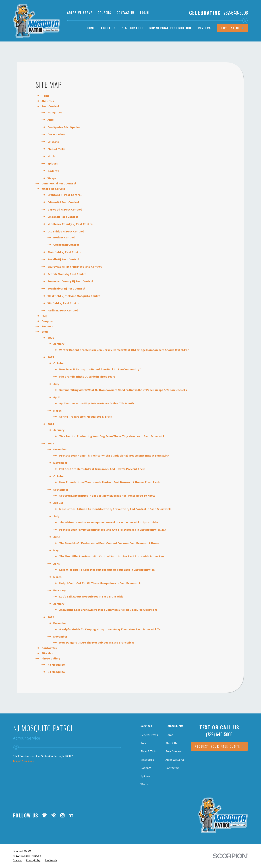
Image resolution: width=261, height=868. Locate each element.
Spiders (53, 163)
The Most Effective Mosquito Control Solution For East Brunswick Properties (112, 556)
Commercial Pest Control (59, 183)
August (58, 503)
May (56, 550)
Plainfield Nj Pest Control (65, 252)
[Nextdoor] (71, 815)
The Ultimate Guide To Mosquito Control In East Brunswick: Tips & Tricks (109, 522)
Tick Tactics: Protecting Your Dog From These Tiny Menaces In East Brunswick (112, 436)
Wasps (52, 178)
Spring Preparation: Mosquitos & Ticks (86, 417)
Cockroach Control (66, 245)
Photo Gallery (51, 658)
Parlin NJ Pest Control (63, 310)
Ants (51, 120)
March (57, 411)
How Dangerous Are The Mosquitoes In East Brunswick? (97, 642)
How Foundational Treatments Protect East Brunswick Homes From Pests (110, 482)
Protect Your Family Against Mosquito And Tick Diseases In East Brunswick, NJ (113, 530)
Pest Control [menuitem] (132, 28)
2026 (51, 338)
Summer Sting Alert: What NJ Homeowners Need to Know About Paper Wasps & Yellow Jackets (123, 390)
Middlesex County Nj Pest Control (71, 224)
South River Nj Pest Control (66, 288)
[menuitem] (18, 860)
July (56, 384)
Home (45, 96)
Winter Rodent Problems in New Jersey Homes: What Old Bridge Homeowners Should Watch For (124, 350)
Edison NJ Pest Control (63, 202)
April (56, 397)
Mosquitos (55, 112)
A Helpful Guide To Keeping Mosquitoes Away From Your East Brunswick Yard (111, 629)
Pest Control (50, 106)
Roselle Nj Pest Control (63, 259)
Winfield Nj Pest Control (64, 303)
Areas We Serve (80, 13)
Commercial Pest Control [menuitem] (171, 28)
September (61, 490)
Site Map (47, 653)
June (57, 537)
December (60, 449)
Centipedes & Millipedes (64, 127)
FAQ (44, 316)
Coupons (104, 13)
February (60, 590)
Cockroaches (56, 134)
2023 (51, 443)
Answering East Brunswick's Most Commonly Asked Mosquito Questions (108, 610)
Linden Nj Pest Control (63, 217)
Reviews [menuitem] (205, 28)
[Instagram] (62, 815)
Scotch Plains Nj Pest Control (67, 274)
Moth (51, 156)
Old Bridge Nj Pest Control (66, 231)
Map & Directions (24, 761)
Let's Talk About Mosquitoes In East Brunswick (91, 596)
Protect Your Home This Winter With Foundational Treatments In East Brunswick (114, 455)
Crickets (53, 141)
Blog (45, 332)
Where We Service (53, 189)
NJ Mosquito (56, 665)
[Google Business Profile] (44, 815)
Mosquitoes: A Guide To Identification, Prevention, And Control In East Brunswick (115, 509)
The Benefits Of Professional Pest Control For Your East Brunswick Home (109, 543)
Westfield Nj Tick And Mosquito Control (74, 296)
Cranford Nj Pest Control (65, 195)
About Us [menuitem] (108, 28)
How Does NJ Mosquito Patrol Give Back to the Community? (100, 369)
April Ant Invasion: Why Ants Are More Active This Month (97, 403)
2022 (51, 617)
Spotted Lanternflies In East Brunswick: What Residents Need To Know (107, 496)
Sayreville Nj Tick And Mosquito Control (75, 267)
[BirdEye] (54, 815)
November (60, 463)
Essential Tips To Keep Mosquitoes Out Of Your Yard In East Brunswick (107, 570)
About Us (48, 101)
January (59, 344)
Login (144, 13)
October (59, 363)
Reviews (47, 326)
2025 (51, 357)
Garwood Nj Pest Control (65, 209)
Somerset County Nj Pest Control (70, 281)
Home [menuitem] (91, 28)
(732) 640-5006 (219, 734)
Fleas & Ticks (56, 149)
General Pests (149, 735)
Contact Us (126, 13)
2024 (51, 424)
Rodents (53, 171)
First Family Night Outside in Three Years (87, 376)
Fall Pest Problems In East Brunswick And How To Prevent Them (102, 469)
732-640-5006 (236, 13)
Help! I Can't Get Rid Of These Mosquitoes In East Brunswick (100, 583)
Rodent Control (64, 237)
